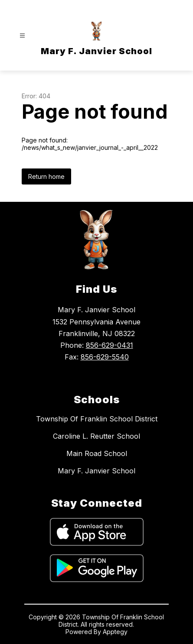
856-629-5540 (105, 357)
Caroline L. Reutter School (96, 436)
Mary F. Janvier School (96, 471)
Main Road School (97, 453)
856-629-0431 (110, 345)
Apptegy (115, 632)
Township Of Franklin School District (97, 419)
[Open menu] (22, 36)
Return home (46, 176)
